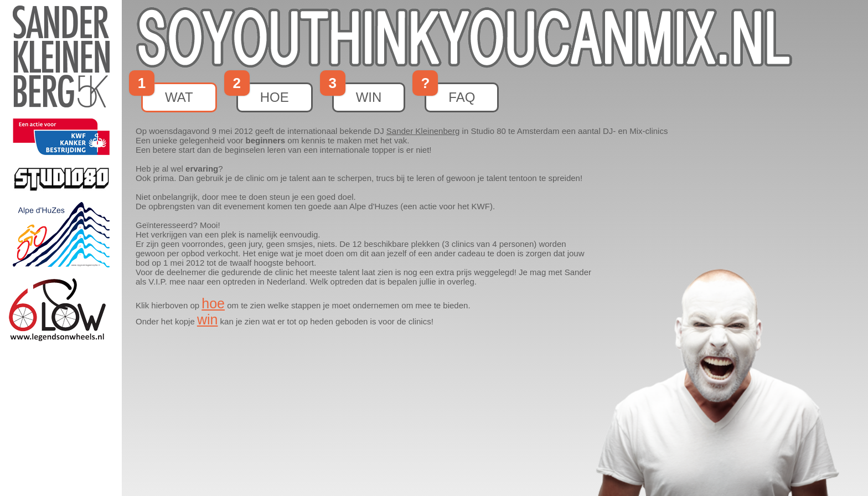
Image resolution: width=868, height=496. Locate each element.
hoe (263, 94)
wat (167, 94)
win (357, 94)
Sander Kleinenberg (423, 131)
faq (450, 94)
